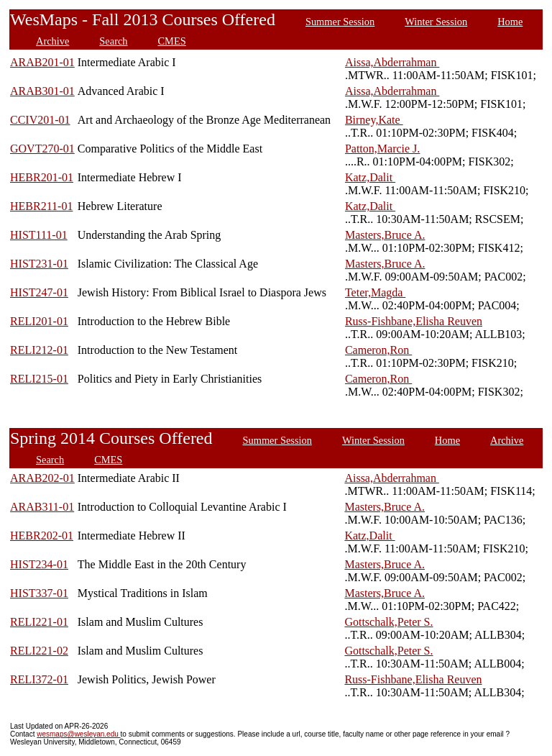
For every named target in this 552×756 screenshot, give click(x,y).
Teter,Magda (375, 292)
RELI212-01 (39, 350)
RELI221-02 (39, 651)
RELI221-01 (39, 622)
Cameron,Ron (378, 350)
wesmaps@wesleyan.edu (78, 734)
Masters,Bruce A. (385, 235)
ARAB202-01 (42, 478)
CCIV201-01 (40, 120)
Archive (52, 41)
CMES (172, 41)
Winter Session (436, 22)
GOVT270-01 (42, 149)
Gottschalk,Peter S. (388, 622)
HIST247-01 (39, 292)
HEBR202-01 (42, 536)
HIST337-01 (39, 593)
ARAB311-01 (42, 507)
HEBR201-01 (42, 177)
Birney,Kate (374, 120)
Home (510, 22)
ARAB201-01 (42, 62)
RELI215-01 (39, 379)
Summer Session (340, 22)
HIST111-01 (39, 235)
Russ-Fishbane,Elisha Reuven (414, 321)
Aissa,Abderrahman (392, 62)
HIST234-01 (39, 564)
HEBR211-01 (41, 206)
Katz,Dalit (370, 177)
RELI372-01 (39, 679)
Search (113, 41)
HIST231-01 (39, 264)
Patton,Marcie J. (382, 149)
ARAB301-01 (42, 91)
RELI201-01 (39, 321)
